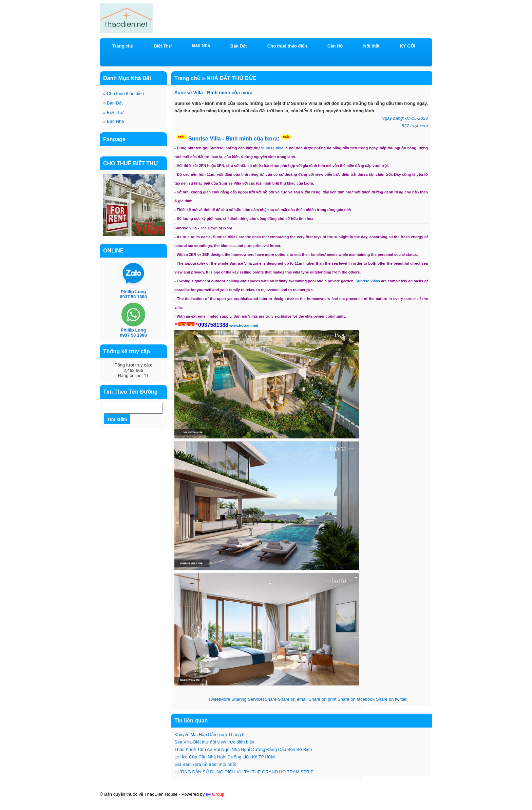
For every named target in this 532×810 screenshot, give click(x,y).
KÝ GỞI (408, 46)
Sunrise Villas (368, 281)
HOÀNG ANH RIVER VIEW (206, 806)
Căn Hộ (335, 46)
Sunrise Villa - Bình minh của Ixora (233, 139)
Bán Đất (113, 103)
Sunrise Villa (272, 148)
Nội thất (371, 46)
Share (248, 699)
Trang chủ (123, 46)
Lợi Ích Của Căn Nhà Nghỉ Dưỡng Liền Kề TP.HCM (225, 757)
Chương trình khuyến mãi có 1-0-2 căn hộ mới (305, 800)
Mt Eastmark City (126, 806)
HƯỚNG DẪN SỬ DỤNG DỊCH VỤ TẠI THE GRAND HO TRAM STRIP (244, 772)
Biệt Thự (113, 112)
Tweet (214, 699)
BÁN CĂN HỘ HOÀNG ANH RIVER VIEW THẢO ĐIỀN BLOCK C (176, 800)
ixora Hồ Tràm (379, 800)
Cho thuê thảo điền (123, 93)
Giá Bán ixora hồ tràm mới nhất (205, 764)
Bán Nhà (113, 121)
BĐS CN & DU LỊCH (264, 807)
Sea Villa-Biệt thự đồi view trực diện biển (214, 742)
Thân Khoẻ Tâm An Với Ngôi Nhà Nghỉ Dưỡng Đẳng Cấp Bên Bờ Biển (243, 749)
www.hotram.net (244, 325)
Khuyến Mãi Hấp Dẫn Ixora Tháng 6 (209, 734)
